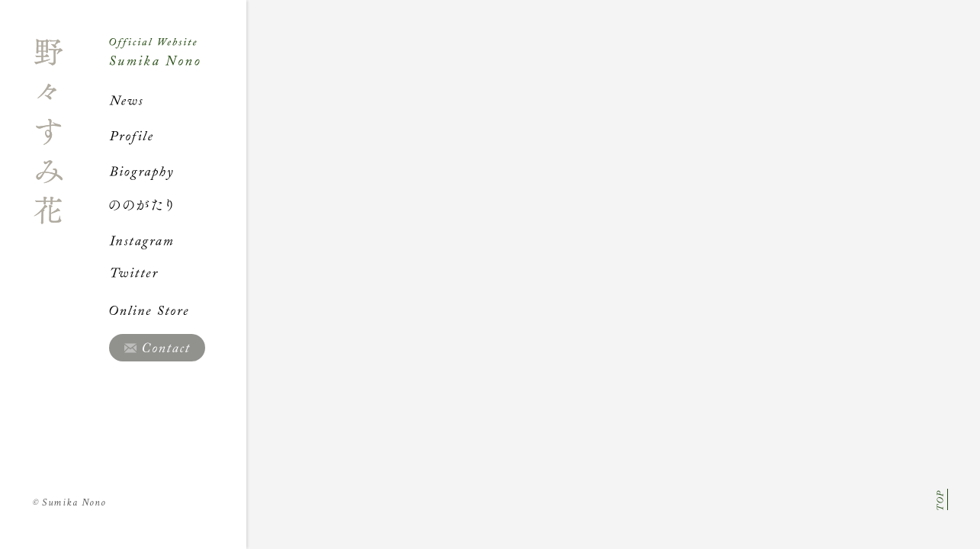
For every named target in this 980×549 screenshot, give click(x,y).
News (178, 101)
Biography (178, 171)
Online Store (178, 310)
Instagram (178, 240)
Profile (178, 136)
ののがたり (178, 205)
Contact (157, 348)
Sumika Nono (70, 502)
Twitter (178, 275)
